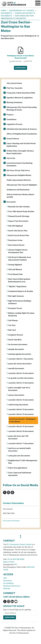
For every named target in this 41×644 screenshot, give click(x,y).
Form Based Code (15, 274)
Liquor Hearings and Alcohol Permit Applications (21, 145)
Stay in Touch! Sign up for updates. (17, 610)
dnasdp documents (16, 349)
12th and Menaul (15, 269)
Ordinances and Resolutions (18, 190)
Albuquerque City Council (22, 11)
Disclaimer (8, 581)
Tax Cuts (12, 325)
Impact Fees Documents (18, 221)
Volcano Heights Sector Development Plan (18, 251)
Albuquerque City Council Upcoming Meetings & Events (22, 109)
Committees (11, 119)
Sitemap (7, 588)
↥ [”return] (20, 536)
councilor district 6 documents (21, 414)
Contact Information (13, 503)
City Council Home (14, 83)
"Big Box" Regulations (17, 286)
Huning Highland (15, 265)
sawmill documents (16, 368)
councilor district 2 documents (21, 409)
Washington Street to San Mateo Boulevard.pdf (20, 57)
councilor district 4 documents (21, 400)
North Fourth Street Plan (19, 235)
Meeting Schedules (14, 102)
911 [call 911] (16, 564)
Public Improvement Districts (19, 180)
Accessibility (8, 583)
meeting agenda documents (20, 354)
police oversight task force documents (19, 389)
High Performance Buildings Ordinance (20, 302)
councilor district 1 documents (21, 359)
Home (3, 11)
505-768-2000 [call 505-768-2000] (18, 559)
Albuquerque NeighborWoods (19, 175)
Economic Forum (15, 308)
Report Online (9, 562)
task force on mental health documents (19, 450)
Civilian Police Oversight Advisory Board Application (20, 152)
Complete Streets (16, 335)
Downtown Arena (15, 240)
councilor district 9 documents (21, 426)
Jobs (5, 578)
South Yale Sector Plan (18, 231)
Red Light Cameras (16, 296)
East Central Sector (16, 245)
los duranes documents (18, 344)
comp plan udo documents (19, 456)
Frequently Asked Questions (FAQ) (21, 93)
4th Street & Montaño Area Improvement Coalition (19, 259)
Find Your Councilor (15, 88)
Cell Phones (13, 320)
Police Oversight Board (18, 468)
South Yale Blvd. (15, 340)
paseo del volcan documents (20, 364)
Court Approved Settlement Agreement (20, 474)
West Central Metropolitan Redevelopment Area (19, 280)
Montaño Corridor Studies (19, 207)
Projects (10, 115)
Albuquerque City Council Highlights (22, 185)
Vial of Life (11, 158)
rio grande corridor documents (21, 378)
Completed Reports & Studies (21, 291)
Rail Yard (12, 330)
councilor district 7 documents (21, 443)
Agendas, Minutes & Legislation (20, 98)
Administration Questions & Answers (22, 129)
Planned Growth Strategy (19, 216)
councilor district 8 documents (21, 431)
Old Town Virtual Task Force (18, 170)
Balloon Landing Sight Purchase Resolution (21, 314)
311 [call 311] (9, 559)
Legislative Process (14, 124)
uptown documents (16, 395)
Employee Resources (12, 586)
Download (20, 68)
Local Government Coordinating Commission (19, 164)
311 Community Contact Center (19, 544)
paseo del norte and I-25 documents (18, 437)
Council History (13, 139)
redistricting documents (18, 405)
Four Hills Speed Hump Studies (21, 211)
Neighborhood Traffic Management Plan (23, 462)
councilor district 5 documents (21, 373)
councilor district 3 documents (21, 383)
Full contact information (11, 521)
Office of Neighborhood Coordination (22, 134)
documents (6, 13)
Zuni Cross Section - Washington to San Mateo (22, 420)
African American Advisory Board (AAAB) (20, 196)
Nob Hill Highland (15, 226)
